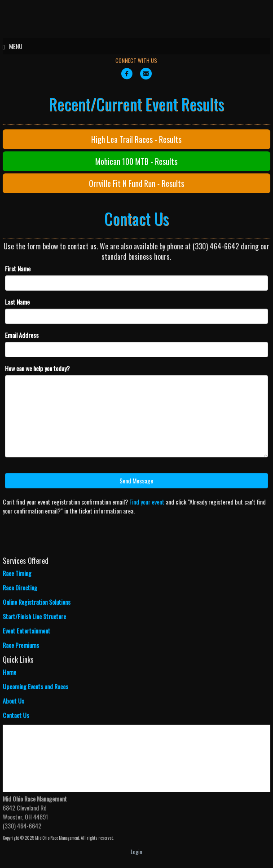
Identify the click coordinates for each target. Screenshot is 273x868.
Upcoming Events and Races (35, 686)
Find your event (147, 502)
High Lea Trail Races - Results (136, 139)
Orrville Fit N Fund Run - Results (136, 183)
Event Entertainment (26, 631)
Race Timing (17, 573)
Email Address (22, 335)
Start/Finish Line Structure (34, 616)
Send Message (136, 480)
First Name (18, 269)
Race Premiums (21, 645)
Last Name (17, 302)
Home (9, 672)
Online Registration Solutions (37, 602)
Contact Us (16, 715)
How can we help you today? (37, 368)
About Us (13, 701)
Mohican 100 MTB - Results (136, 161)
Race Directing (20, 587)
